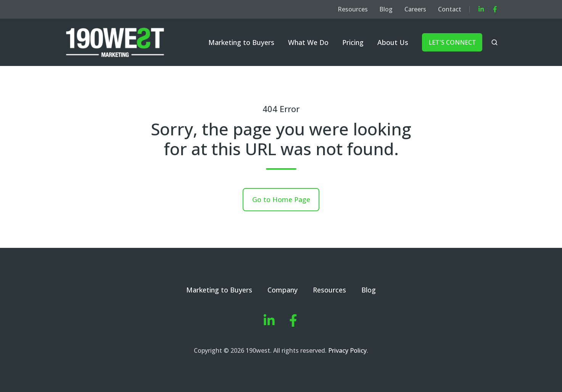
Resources (353, 9)
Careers (415, 9)
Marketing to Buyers (241, 42)
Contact (450, 9)
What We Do (308, 42)
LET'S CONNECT (452, 42)
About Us (393, 42)
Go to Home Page (281, 199)
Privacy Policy (347, 350)
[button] (494, 42)
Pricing (353, 42)
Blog (386, 9)
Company (283, 290)
